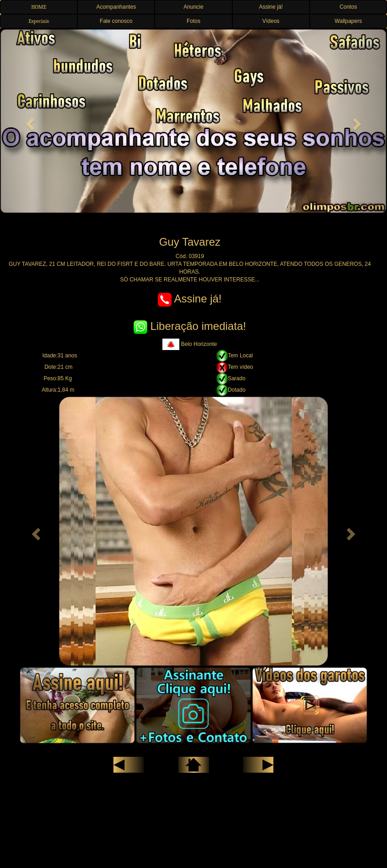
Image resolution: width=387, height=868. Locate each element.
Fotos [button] (193, 21)
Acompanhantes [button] (116, 7)
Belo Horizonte (190, 344)
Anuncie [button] (193, 7)
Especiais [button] (39, 21)
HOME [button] (39, 7)
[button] (29, 121)
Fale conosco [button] (116, 21)
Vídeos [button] (271, 21)
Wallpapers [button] (349, 21)
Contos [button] (348, 7)
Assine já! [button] (271, 7)
